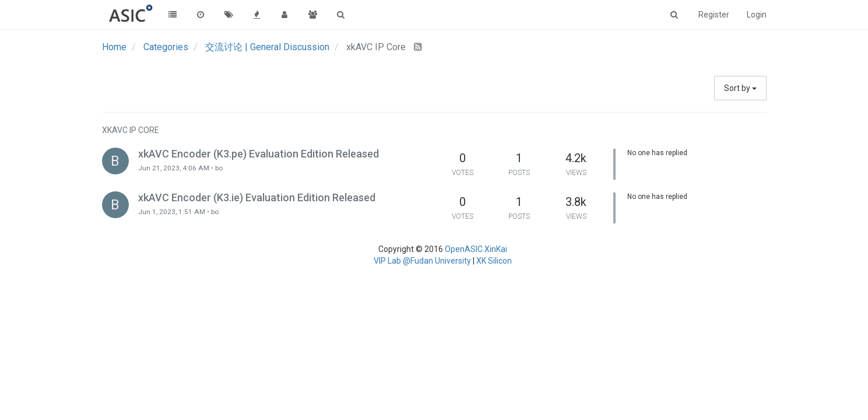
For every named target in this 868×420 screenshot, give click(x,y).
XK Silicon (494, 261)
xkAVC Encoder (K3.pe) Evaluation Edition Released (259, 154)
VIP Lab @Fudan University (422, 261)
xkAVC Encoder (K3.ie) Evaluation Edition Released (257, 197)
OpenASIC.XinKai (476, 249)
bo (219, 168)
